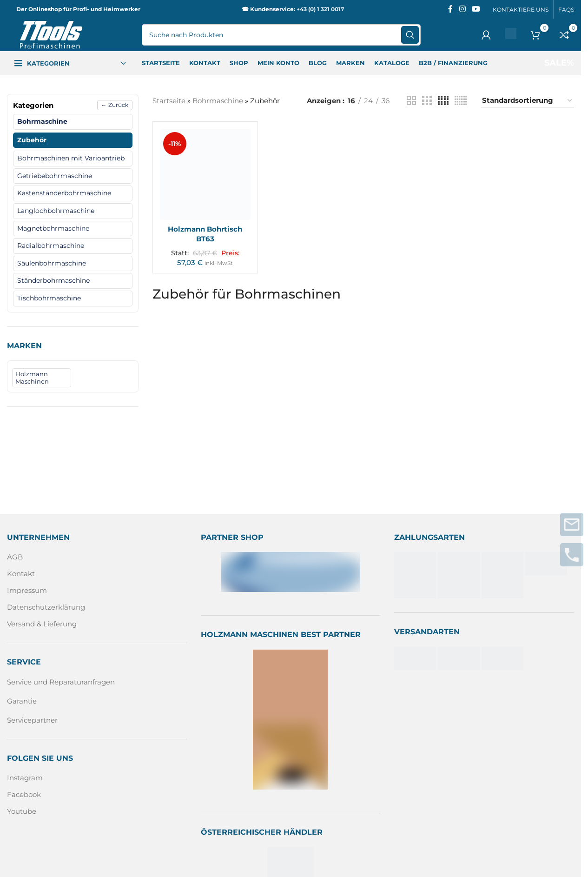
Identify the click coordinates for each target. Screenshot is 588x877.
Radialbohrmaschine (51, 246)
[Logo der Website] (51, 34)
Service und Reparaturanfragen (61, 682)
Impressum (27, 590)
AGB (15, 557)
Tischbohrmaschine (49, 298)
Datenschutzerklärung (46, 607)
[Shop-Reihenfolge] (528, 101)
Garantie (22, 701)
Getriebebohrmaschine (55, 176)
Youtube (22, 811)
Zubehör (32, 140)
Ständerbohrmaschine (53, 280)
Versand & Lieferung (42, 624)
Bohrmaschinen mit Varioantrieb (71, 158)
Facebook (24, 794)
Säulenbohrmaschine (52, 263)
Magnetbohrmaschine (53, 228)
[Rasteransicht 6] (461, 101)
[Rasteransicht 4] (443, 101)
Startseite (169, 101)
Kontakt (21, 574)
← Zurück (115, 105)
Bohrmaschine (42, 121)
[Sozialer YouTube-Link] (476, 9)
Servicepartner (32, 720)
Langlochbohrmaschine (56, 211)
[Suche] (281, 35)
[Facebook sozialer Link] (450, 9)
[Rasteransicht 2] (411, 101)
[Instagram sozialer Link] (462, 9)
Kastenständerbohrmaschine (64, 193)
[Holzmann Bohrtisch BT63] (205, 174)
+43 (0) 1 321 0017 (320, 9)
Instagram (25, 778)
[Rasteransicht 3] (427, 101)
